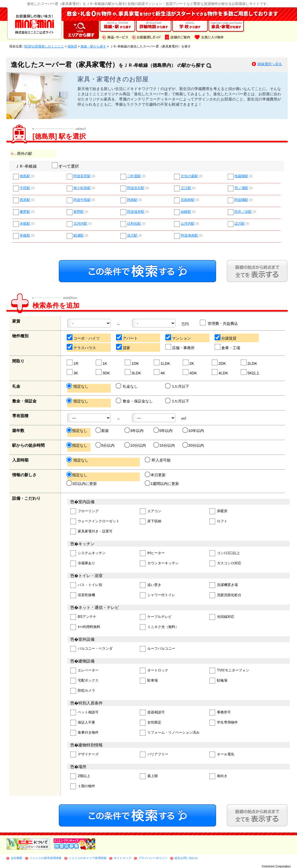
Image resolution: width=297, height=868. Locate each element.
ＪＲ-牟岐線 (26, 166)
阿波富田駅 (82, 176)
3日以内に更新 (82, 484)
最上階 (149, 776)
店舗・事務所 (180, 347)
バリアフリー (154, 755)
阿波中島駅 (82, 200)
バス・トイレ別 (86, 585)
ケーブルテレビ (156, 617)
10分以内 (136, 445)
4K (160, 372)
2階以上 (80, 776)
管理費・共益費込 (219, 323)
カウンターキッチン (159, 564)
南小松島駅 (82, 188)
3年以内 (134, 431)
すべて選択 (66, 166)
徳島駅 (25, 176)
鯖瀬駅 (79, 236)
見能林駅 (188, 200)
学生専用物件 (224, 723)
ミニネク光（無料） (159, 627)
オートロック (154, 671)
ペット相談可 (84, 713)
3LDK (133, 372)
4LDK (220, 372)
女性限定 (151, 723)
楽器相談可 (152, 713)
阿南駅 (132, 200)
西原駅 (25, 200)
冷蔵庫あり (83, 564)
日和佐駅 (134, 224)
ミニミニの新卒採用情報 (46, 858)
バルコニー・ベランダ (91, 649)
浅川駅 (132, 236)
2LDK (249, 363)
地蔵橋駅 (241, 176)
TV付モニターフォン (229, 671)
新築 (103, 431)
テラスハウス (82, 347)
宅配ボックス (84, 681)
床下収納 (151, 522)
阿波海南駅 (189, 236)
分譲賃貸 (226, 337)
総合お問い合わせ (186, 858)
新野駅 (79, 212)
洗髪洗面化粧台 (225, 595)
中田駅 (25, 188)
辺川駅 (240, 224)
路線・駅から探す (93, 46)
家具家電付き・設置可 (91, 532)
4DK (190, 372)
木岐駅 (25, 224)
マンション (178, 337)
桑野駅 (25, 212)
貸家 (123, 347)
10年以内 (194, 431)
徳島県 (72, 46)
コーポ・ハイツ (84, 337)
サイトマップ (122, 858)
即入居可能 (158, 460)
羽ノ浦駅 (241, 188)
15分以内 (165, 445)
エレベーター (84, 671)
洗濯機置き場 (224, 585)
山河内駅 (188, 224)
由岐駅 (186, 212)
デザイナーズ (84, 755)
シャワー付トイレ (157, 595)
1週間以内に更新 (162, 484)
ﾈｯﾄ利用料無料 (85, 627)
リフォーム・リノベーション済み (170, 733)
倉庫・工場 (228, 347)
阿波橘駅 (241, 200)
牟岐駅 (25, 236)
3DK (103, 372)
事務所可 (220, 713)
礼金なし (127, 386)
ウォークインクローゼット (95, 522)
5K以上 (250, 372)
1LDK (162, 363)
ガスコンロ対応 (225, 564)
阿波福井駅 (136, 212)
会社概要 (17, 858)
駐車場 (149, 681)
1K (102, 363)
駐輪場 (218, 681)
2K (189, 363)
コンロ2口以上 (225, 553)
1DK (132, 363)
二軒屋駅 (134, 176)
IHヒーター (152, 553)
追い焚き (151, 585)
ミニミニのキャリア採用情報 (88, 858)
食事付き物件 (84, 733)
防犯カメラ (83, 691)
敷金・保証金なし (135, 401)
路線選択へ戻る (270, 64)
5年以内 (163, 431)
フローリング (84, 511)
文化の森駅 (189, 176)
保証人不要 (83, 723)
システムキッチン (88, 553)
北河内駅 (80, 224)
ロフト (218, 522)
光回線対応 (222, 617)
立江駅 (186, 188)
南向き (218, 776)
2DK (219, 363)
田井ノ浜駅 (243, 212)
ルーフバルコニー (157, 649)
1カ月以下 (178, 386)
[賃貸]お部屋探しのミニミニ (44, 46)
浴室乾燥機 (83, 595)
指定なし (78, 386)
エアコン (151, 511)
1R (73, 363)
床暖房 (218, 511)
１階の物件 (83, 786)
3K (73, 372)
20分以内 (194, 445)
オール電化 (222, 755)
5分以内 (105, 445)
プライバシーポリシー (153, 858)
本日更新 (156, 475)
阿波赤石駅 (136, 188)
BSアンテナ (83, 617)
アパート (127, 337)
